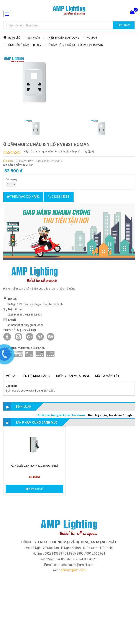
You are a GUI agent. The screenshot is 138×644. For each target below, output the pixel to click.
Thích (8, 161)
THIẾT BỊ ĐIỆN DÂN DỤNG (63, 38)
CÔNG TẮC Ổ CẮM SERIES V (24, 45)
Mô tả (11, 376)
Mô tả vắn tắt (107, 376)
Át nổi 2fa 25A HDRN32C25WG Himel (34, 466)
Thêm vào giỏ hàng (23, 197)
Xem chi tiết (34, 489)
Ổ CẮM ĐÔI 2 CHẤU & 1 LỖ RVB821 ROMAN (76, 45)
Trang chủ (14, 38)
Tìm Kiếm (124, 25)
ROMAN (92, 38)
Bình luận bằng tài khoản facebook (61, 415)
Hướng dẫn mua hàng (72, 376)
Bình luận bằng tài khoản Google (110, 415)
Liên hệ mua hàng (35, 376)
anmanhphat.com (73, 570)
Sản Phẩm (34, 38)
